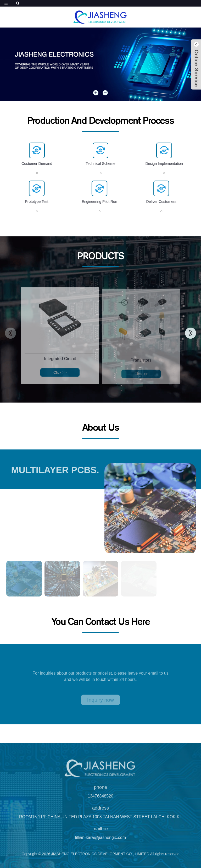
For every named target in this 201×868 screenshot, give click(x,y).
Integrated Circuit (60, 363)
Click (60, 377)
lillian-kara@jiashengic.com (100, 842)
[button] (96, 93)
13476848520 (100, 801)
